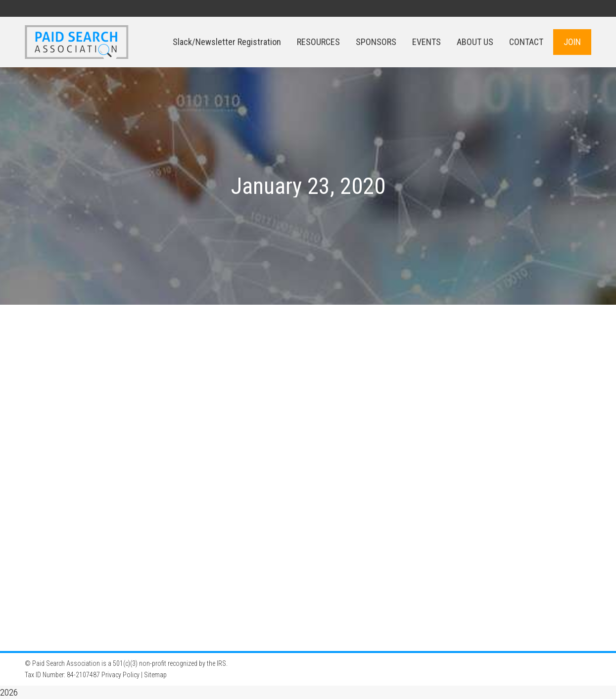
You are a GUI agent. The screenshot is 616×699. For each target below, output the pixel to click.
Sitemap (155, 675)
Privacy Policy (120, 675)
